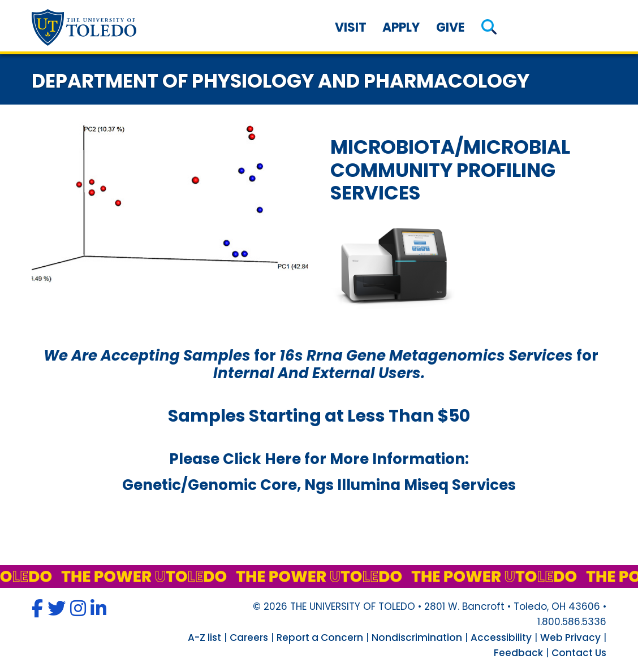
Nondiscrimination (417, 638)
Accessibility (501, 638)
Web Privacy (570, 638)
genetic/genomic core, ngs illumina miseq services (319, 485)
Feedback (518, 653)
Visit (351, 27)
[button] (489, 27)
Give (451, 27)
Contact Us (579, 653)
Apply (401, 27)
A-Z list (204, 638)
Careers (249, 638)
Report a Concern (320, 638)
